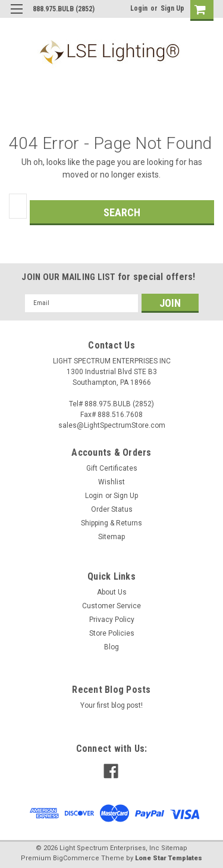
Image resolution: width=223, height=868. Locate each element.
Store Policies (112, 633)
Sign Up (172, 8)
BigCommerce (76, 858)
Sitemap (111, 537)
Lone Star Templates (169, 858)
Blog (111, 647)
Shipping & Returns (111, 523)
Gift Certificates (112, 468)
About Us (112, 592)
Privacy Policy (112, 620)
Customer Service (111, 606)
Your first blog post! (111, 705)
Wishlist (111, 482)
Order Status (112, 509)
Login (139, 8)
